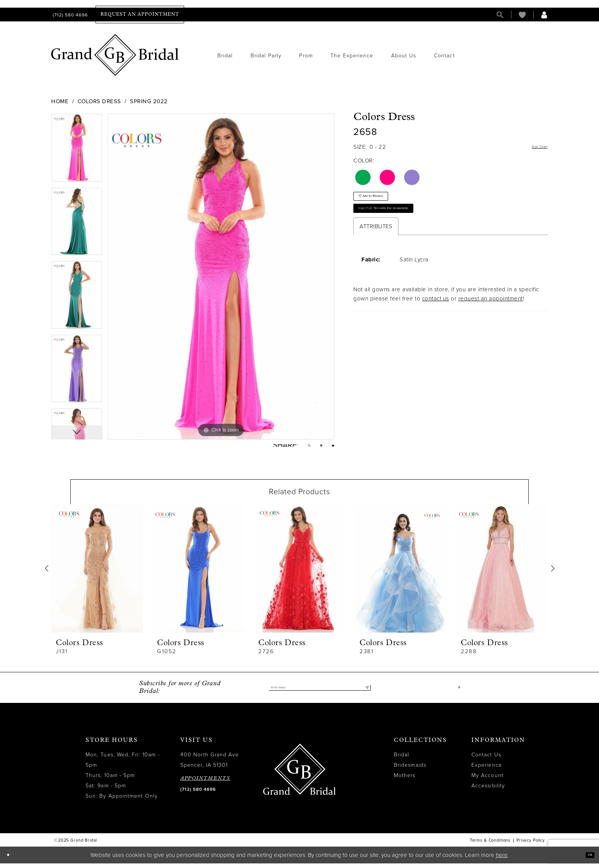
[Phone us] (70, 15)
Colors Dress (99, 101)
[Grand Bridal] (115, 55)
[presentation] (97, 573)
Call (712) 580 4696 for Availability (406, 223)
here (502, 860)
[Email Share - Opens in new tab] (331, 448)
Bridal (401, 760)
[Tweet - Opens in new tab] (298, 448)
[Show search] (500, 15)
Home (60, 101)
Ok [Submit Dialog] (587, 859)
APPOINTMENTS (205, 783)
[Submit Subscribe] (365, 693)
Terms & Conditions (490, 845)
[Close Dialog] (11, 860)
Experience (487, 770)
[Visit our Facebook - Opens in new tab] (458, 693)
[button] (544, 15)
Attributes (376, 245)
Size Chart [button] (534, 147)
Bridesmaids (410, 770)
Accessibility (488, 791)
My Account (487, 780)
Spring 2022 (149, 101)
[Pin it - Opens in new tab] (315, 448)
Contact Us (486, 760)
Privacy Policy (531, 845)
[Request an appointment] (140, 15)
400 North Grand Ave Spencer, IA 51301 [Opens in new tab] (210, 765)
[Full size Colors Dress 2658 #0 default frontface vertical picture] (221, 276)
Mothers (405, 780)
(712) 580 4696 (198, 794)
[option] (77, 150)
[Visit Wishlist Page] (522, 15)
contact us (436, 317)
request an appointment (491, 317)
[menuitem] (70, 15)
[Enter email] (320, 693)
